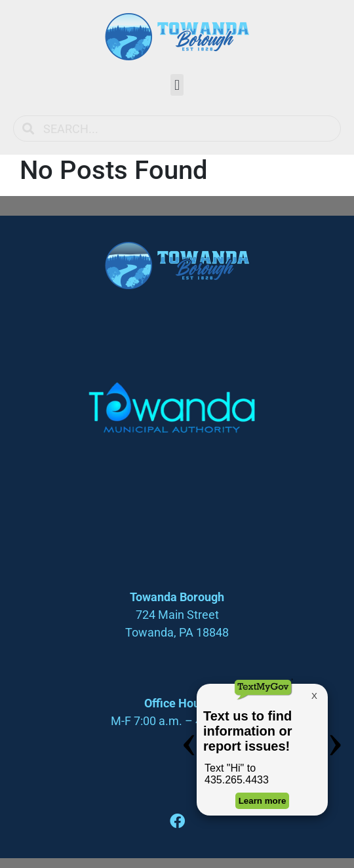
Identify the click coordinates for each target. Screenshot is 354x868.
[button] (177, 85)
